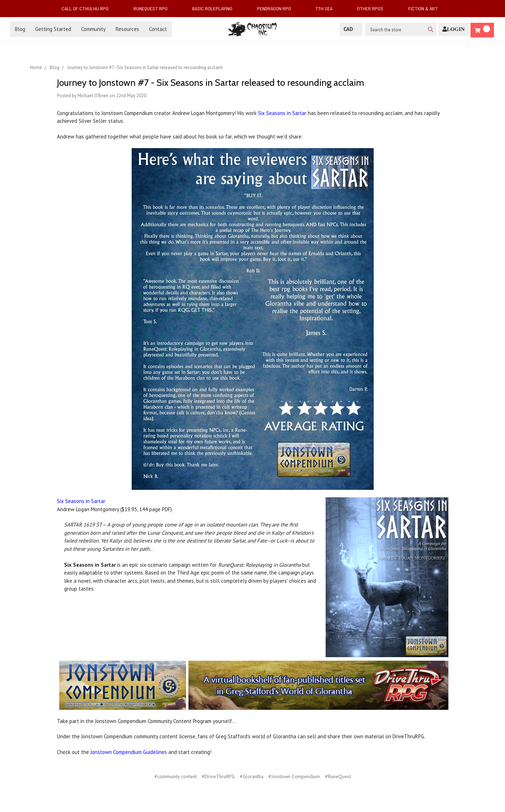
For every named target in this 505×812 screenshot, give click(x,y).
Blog (20, 29)
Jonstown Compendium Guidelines (129, 752)
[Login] (454, 29)
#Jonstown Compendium (294, 776)
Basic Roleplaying (215, 8)
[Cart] (482, 30)
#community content (176, 776)
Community (93, 29)
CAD (351, 29)
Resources (127, 29)
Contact (158, 29)
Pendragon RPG (277, 8)
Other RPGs (373, 8)
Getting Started (53, 29)
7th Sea (327, 8)
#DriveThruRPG (218, 776)
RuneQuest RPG (153, 8)
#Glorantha (252, 776)
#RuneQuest (338, 776)
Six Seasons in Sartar (282, 113)
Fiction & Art (426, 8)
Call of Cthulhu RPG (88, 8)
